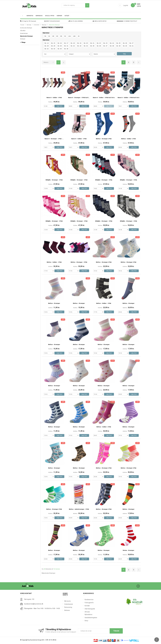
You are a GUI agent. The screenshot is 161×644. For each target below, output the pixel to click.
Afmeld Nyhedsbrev (85, 613)
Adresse (67, 610)
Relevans (46, 62)
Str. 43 (53, 49)
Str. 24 (112, 43)
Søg (87, 5)
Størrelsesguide (85, 609)
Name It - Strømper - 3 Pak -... (54, 139)
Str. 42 (47, 49)
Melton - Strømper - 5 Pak (79, 262)
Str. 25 (118, 43)
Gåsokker (23, 31)
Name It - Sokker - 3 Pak (79, 139)
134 (70, 36)
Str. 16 (60, 43)
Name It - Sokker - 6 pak (54, 98)
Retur (85, 621)
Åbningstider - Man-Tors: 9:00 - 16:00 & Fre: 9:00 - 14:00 (42, 608)
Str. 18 (73, 43)
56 (45, 36)
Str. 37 (105, 46)
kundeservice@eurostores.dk (34, 604)
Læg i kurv (59, 106)
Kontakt (85, 606)
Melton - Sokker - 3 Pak (54, 262)
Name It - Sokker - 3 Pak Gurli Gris (104, 98)
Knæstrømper (24, 33)
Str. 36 (99, 46)
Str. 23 (105, 43)
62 (49, 36)
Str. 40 (125, 46)
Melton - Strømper (54, 303)
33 (79, 36)
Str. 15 (53, 43)
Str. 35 (92, 46)
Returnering (68, 607)
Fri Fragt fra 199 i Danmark (28, 21)
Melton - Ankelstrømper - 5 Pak (79, 509)
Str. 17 (66, 43)
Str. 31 (66, 46)
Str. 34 (86, 46)
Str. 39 (118, 46)
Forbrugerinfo (85, 603)
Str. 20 (86, 43)
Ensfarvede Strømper (26, 28)
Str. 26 (125, 43)
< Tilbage (23, 42)
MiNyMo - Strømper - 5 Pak (54, 180)
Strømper (23, 39)
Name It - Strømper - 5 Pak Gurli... (79, 98)
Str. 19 (79, 43)
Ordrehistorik (68, 604)
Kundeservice (85, 600)
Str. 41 (131, 46)
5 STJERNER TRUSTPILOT (127, 21)
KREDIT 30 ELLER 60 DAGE (52, 21)
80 (57, 36)
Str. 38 (112, 46)
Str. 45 (60, 49)
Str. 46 (66, 49)
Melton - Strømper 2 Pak (104, 139)
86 (61, 36)
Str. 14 (47, 43)
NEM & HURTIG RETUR (99, 21)
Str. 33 (79, 46)
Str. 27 (131, 43)
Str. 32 (73, 46)
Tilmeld (116, 631)
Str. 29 (53, 46)
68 (53, 36)
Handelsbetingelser (85, 618)
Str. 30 (60, 46)
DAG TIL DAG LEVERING (76, 21)
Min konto (68, 601)
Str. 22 (99, 43)
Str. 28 (47, 46)
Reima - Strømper (129, 550)
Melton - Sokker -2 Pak (128, 139)
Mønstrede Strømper (27, 36)
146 (74, 36)
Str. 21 (92, 43)
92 (65, 36)
